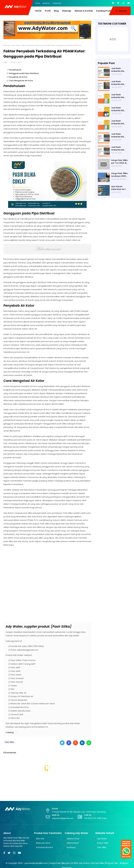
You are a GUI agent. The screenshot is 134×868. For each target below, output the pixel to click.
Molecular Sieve (43, 843)
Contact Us (57, 3)
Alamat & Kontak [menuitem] (84, 11)
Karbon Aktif (103, 843)
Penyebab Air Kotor (18, 77)
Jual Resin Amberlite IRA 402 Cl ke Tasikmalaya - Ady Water (118, 70)
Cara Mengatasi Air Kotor (21, 81)
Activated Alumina (44, 847)
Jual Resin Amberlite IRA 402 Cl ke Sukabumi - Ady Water (119, 83)
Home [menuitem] (38, 11)
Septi (5, 62)
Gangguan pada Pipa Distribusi (24, 73)
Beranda (7, 45)
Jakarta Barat (73, 843)
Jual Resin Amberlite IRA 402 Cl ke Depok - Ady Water (119, 135)
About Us (46, 3)
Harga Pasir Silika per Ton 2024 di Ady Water (119, 162)
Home (38, 3)
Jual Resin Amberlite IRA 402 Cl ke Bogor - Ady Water (119, 149)
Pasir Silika (16, 45)
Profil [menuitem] (48, 11)
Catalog (10, 732)
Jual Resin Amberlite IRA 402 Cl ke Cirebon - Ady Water (118, 96)
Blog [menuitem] (56, 11)
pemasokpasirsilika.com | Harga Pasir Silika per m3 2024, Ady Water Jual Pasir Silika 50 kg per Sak (71, 863)
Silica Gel (40, 839)
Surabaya (71, 847)
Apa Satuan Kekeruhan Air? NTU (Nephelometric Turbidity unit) (119, 188)
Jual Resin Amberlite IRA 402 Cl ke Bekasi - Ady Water (119, 109)
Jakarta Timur (73, 839)
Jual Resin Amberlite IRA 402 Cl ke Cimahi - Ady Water (119, 122)
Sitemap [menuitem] (67, 11)
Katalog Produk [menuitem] (105, 11)
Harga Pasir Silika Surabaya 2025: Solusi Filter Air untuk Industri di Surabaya (119, 175)
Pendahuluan (15, 70)
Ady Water (102, 839)
